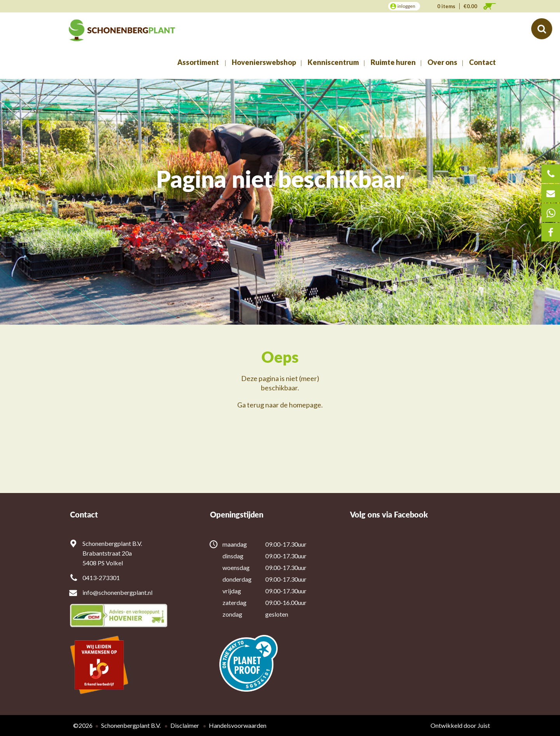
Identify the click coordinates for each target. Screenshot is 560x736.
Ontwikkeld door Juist (460, 725)
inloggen (406, 6)
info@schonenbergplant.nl (117, 592)
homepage (305, 405)
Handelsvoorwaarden (238, 725)
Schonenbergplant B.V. (131, 725)
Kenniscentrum (333, 62)
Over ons (442, 62)
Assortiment (198, 62)
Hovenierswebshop (264, 62)
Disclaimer (185, 725)
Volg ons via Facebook (389, 515)
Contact (482, 62)
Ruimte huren (393, 62)
